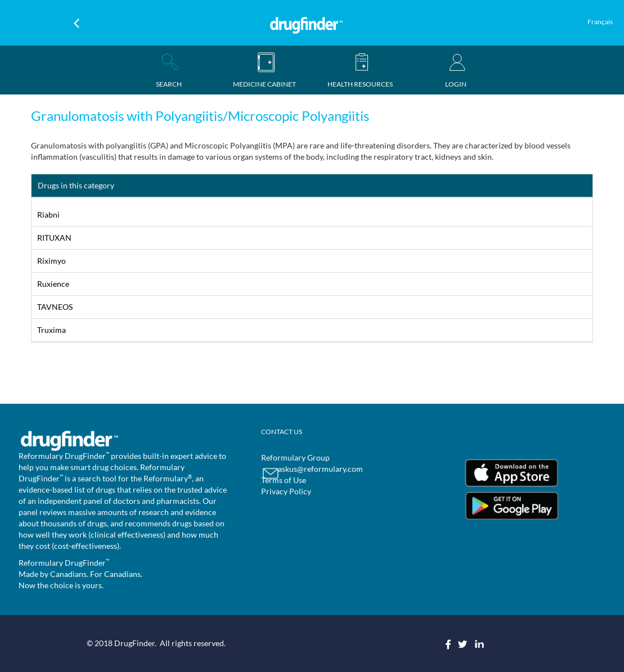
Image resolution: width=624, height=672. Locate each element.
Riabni (48, 215)
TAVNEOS (55, 307)
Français (600, 22)
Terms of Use (284, 480)
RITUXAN (54, 238)
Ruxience (53, 284)
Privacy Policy (286, 491)
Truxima (51, 330)
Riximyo (51, 261)
